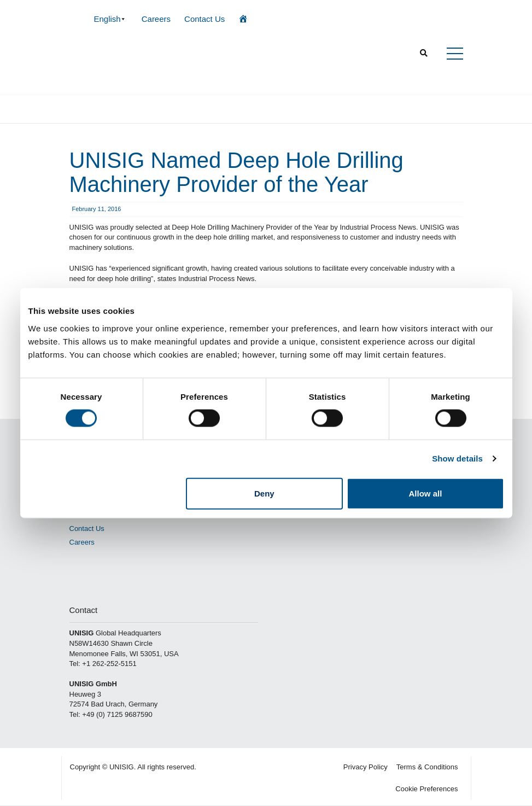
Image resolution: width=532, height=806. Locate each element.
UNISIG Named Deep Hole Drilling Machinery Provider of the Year (236, 172)
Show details (457, 459)
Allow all (426, 493)
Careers (156, 19)
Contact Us (204, 19)
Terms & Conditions (427, 767)
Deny (264, 493)
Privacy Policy (366, 767)
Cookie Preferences (426, 789)
